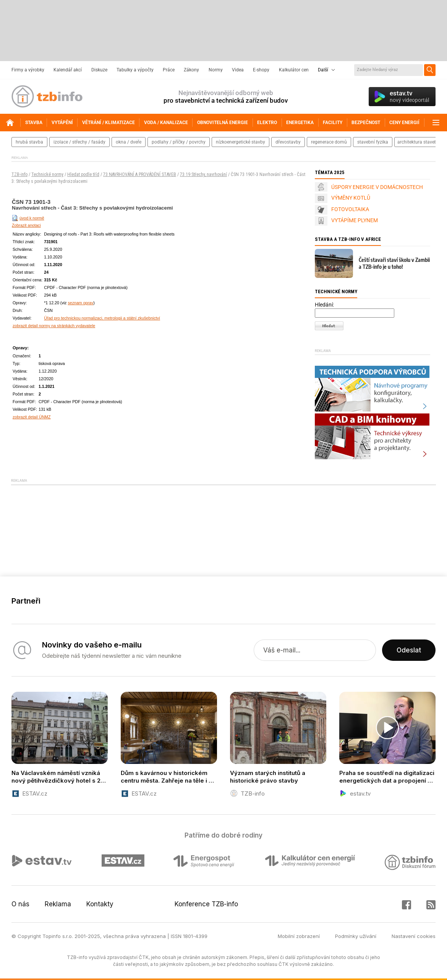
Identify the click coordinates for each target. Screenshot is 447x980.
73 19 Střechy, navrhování (203, 174)
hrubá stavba (29, 142)
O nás (20, 904)
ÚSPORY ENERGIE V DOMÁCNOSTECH (377, 187)
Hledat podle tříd (83, 174)
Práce (169, 70)
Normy (216, 70)
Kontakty (100, 904)
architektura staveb (417, 142)
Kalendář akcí (68, 70)
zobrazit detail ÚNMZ (32, 417)
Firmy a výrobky (28, 70)
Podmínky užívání (356, 936)
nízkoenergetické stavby (241, 142)
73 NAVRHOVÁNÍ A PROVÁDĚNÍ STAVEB (140, 174)
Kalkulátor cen (294, 70)
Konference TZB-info (206, 904)
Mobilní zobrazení (299, 936)
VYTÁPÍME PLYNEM (355, 220)
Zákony (191, 70)
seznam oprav (80, 303)
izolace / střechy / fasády (79, 142)
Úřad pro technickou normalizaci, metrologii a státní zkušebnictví (102, 318)
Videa (238, 70)
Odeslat (409, 650)
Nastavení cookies (414, 936)
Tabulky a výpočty (135, 70)
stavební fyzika (373, 142)
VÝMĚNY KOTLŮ (351, 198)
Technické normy (47, 174)
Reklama (58, 904)
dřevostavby (288, 142)
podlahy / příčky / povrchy (179, 142)
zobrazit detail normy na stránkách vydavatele (54, 326)
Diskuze (99, 70)
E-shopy (261, 70)
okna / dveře (129, 142)
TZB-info (19, 174)
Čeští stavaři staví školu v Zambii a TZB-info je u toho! (394, 263)
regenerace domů (329, 142)
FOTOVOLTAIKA (350, 209)
